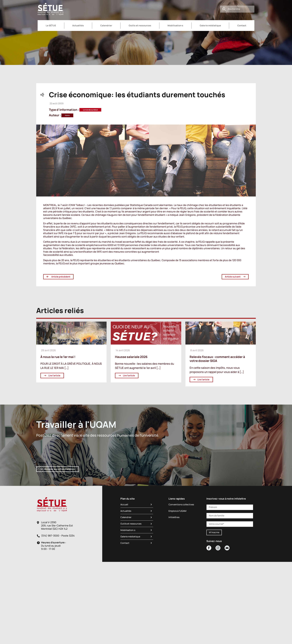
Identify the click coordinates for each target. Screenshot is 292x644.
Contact (242, 25)
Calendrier (106, 25)
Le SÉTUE (51, 25)
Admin (67, 115)
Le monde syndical (90, 110)
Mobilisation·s (175, 25)
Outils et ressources (140, 25)
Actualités (78, 25)
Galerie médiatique (210, 25)
